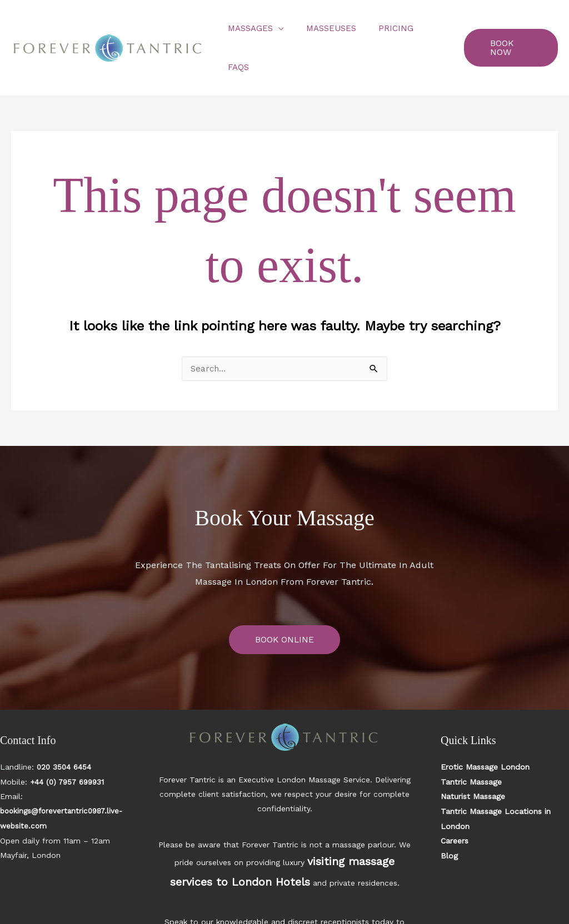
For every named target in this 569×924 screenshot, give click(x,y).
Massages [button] (249, 28)
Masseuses (324, 28)
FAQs (428, 28)
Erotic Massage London (485, 729)
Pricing (383, 28)
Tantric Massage (471, 743)
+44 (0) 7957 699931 (69, 743)
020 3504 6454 (65, 729)
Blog (449, 815)
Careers (455, 801)
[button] (508, 28)
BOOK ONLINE (284, 601)
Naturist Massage (473, 757)
